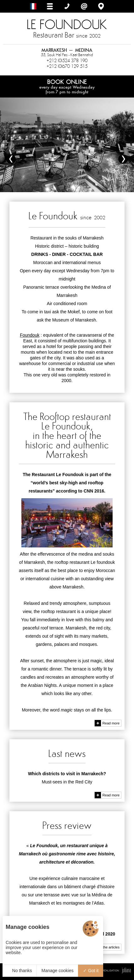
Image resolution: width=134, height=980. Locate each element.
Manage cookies (58, 971)
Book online (67, 86)
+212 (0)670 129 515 (67, 66)
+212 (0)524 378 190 (67, 61)
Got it (91, 971)
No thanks (20, 971)
